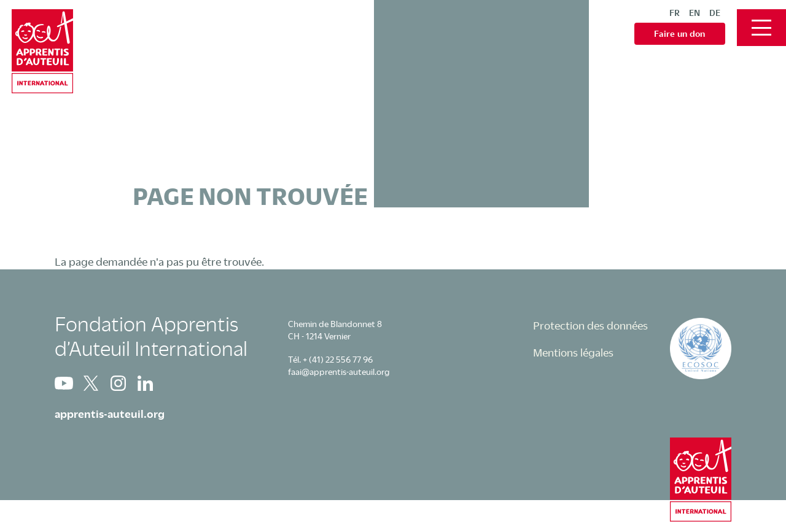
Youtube (64, 383)
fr (675, 13)
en (695, 13)
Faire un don (680, 33)
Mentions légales (573, 352)
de (715, 13)
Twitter (91, 383)
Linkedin (145, 383)
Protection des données (590, 325)
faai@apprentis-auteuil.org (339, 372)
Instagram (118, 383)
